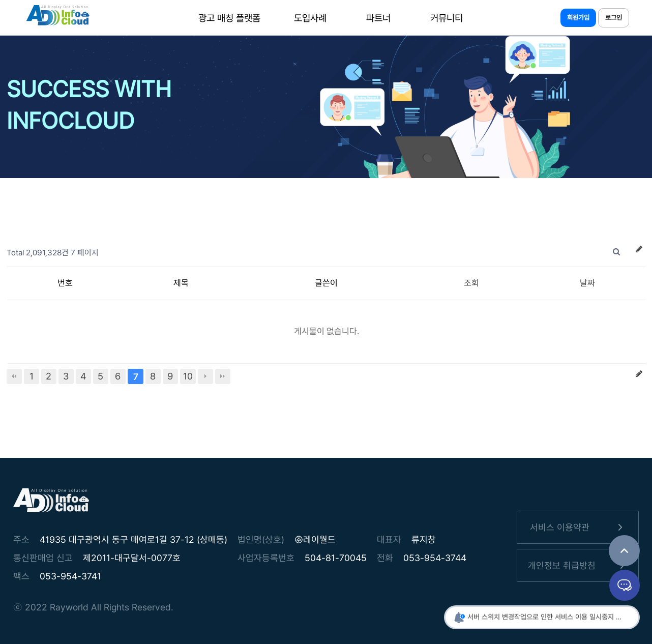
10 (188, 376)
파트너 (378, 18)
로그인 (614, 18)
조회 (471, 283)
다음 (205, 376)
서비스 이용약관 (578, 527)
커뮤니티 (446, 18)
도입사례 (310, 18)
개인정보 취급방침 (578, 565)
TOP (624, 551)
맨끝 (223, 376)
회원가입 (578, 18)
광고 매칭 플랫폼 (229, 18)
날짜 (587, 283)
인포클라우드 (58, 18)
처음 (14, 376)
